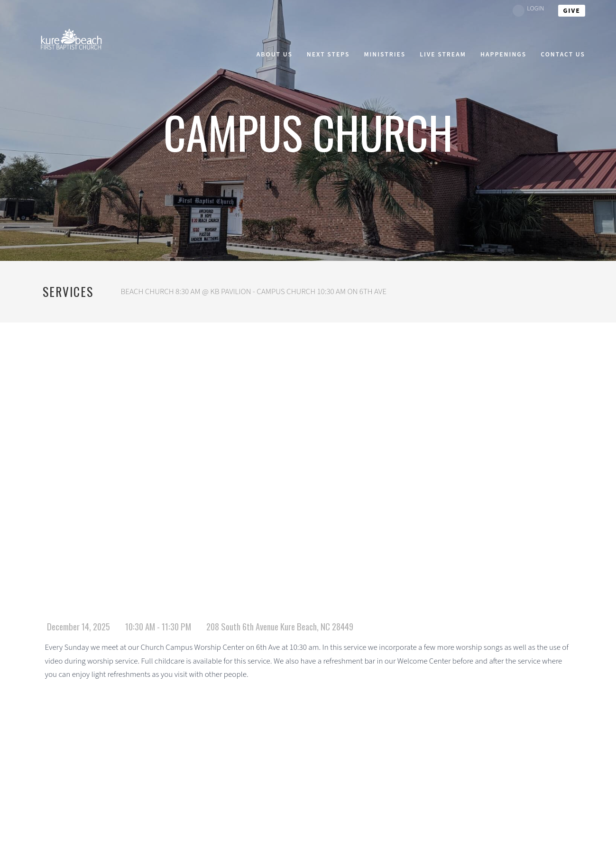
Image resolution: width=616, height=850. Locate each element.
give (572, 11)
